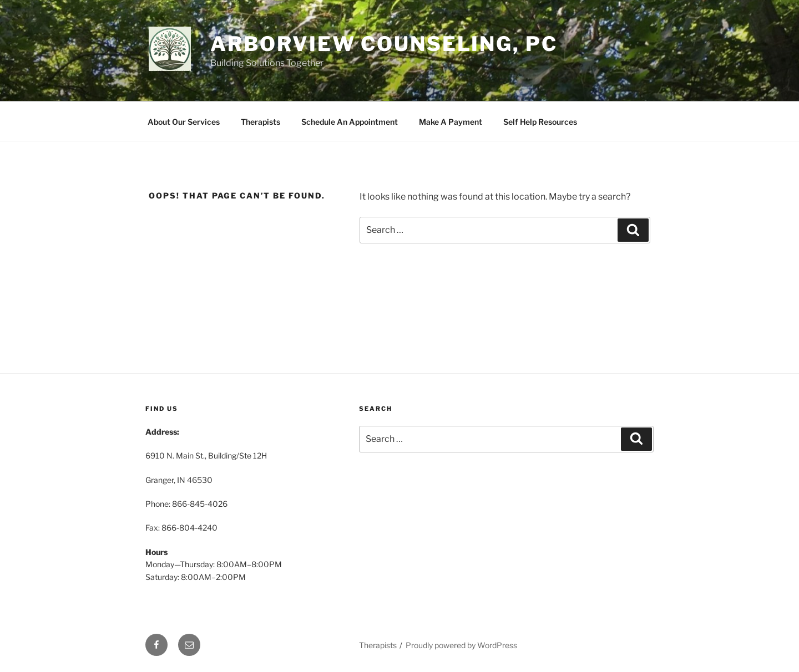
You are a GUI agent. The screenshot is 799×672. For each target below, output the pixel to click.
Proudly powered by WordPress (461, 645)
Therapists (261, 122)
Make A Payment (451, 122)
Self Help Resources (540, 122)
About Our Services (184, 122)
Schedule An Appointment (350, 122)
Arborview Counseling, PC (384, 44)
